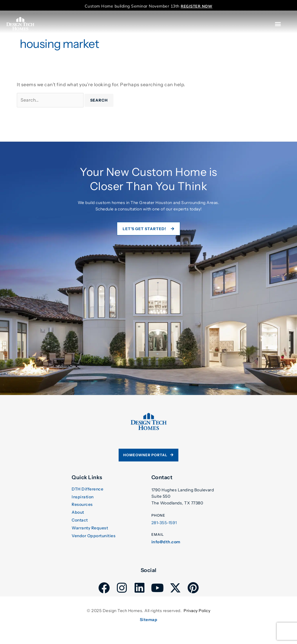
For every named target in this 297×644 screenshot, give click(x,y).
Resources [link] (82, 505)
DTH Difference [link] (87, 490)
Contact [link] (80, 521)
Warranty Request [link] (90, 529)
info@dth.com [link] (166, 543)
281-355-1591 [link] (164, 524)
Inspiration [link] (83, 498)
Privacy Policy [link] (197, 611)
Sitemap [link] (149, 620)
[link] (197, 6)
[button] (278, 24)
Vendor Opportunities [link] (94, 536)
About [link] (78, 513)
